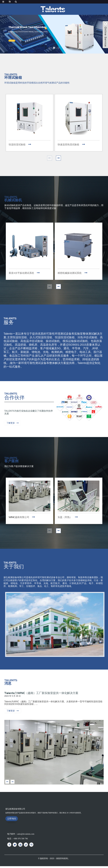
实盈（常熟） (65, 518)
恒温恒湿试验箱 (18, 145)
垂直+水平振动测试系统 (22, 273)
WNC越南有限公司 (20, 518)
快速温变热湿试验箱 (69, 145)
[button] (49, 48)
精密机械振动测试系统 (70, 273)
